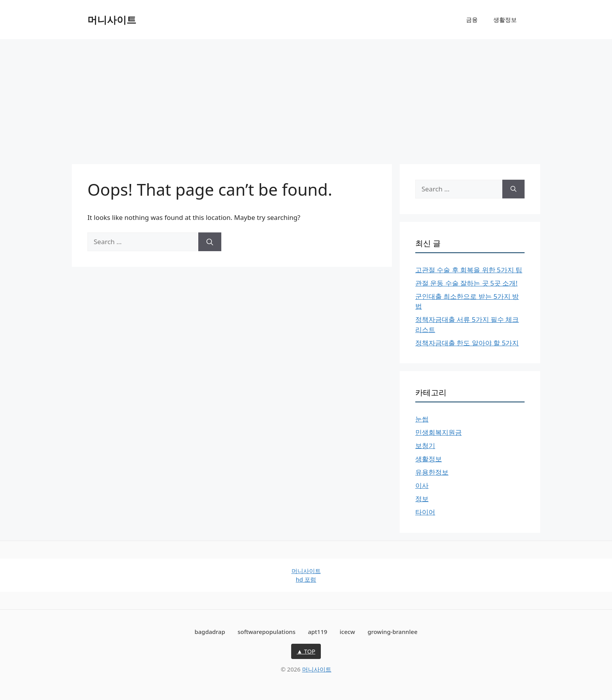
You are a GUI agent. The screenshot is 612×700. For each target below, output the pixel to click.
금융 (472, 20)
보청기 (425, 446)
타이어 (425, 512)
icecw (347, 632)
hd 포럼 (306, 579)
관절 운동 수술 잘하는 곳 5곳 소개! (466, 283)
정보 (422, 499)
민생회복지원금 (439, 432)
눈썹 (422, 419)
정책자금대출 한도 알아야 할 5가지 (467, 343)
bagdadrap (210, 632)
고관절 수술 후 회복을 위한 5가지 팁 (469, 270)
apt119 (318, 632)
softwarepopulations (267, 632)
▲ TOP (306, 651)
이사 (422, 485)
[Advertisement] (306, 98)
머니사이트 (112, 20)
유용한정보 (432, 472)
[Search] (210, 242)
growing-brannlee (393, 632)
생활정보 (505, 20)
